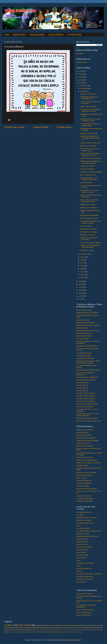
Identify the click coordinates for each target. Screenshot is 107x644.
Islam (58, 630)
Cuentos (97, 625)
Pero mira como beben (84, 435)
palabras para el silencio (14, 630)
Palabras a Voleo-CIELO (88, 94)
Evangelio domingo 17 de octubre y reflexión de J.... (89, 179)
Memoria (100, 628)
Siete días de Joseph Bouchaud (87, 404)
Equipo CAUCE (81, 62)
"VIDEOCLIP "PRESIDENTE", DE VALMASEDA (90, 246)
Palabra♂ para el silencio (11, 632)
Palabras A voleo (96, 630)
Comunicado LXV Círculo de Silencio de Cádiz (90, 191)
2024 (81, 74)
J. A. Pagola (65, 630)
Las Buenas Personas (84, 333)
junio (82, 263)
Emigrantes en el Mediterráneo (87, 460)
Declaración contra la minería (86, 473)
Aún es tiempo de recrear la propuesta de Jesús (89, 201)
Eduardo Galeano (82, 465)
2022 (81, 80)
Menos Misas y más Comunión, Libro (89, 421)
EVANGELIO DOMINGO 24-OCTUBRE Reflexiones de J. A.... (91, 138)
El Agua (79, 571)
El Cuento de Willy (75, 35)
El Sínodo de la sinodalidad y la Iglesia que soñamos (91, 110)
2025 (81, 71)
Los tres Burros (81, 558)
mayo (83, 266)
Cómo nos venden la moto (85, 610)
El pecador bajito (82, 550)
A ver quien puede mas (84, 568)
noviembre (84, 88)
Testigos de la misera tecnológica (87, 440)
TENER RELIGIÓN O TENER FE (87, 313)
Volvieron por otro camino (85, 579)
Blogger (79, 640)
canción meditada (68, 625)
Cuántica (80, 628)
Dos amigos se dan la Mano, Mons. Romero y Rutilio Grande (88, 362)
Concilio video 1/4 (82, 391)
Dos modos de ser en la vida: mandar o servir (90, 150)
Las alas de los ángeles (84, 547)
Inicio (7, 35)
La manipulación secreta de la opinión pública (90, 125)
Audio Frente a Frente (48, 630)
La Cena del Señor (83, 339)
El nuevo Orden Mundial (84, 457)
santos (26, 630)
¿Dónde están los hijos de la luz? (87, 536)
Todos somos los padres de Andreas (89, 463)
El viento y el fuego (83, 534)
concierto (39, 632)
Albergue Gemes (35, 630)
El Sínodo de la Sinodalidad (89, 215)
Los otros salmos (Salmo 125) (90, 143)
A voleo (8, 625)
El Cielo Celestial (82, 539)
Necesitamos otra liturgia (88, 232)
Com (73, 628)
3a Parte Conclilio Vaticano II (86, 396)
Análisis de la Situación (84, 481)
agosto (83, 257)
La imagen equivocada (84, 353)
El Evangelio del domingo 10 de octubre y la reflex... (91, 222)
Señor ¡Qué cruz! (82, 544)
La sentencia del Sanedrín (85, 358)
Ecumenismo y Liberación (85, 407)
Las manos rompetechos (85, 576)
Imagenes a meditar (52, 625)
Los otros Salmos (86, 183)
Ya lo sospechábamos (84, 483)
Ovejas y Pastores (82, 542)
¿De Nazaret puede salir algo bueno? (89, 531)
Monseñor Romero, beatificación (87, 377)
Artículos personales (37, 35)
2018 (81, 287)
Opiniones (52, 628)
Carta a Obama (81, 478)
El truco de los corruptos (84, 446)
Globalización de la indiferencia (87, 346)
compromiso (80, 625)
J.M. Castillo (74, 630)
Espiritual (8, 628)
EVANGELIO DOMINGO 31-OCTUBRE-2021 (90, 98)
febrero (83, 275)
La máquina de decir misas (85, 523)
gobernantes (61, 632)
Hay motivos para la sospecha (86, 489)
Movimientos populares (84, 475)
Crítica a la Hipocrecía (84, 615)
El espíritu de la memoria (85, 430)
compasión (31, 632)
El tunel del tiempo (83, 555)
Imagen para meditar (87, 166)
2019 (81, 284)
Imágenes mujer (90, 628)
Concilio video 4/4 (82, 383)
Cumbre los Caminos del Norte (90, 158)
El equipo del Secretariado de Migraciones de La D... (90, 154)
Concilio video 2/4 (82, 388)
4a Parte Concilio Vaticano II (86, 393)
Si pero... (79, 566)
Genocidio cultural (82, 432)
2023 (81, 77)
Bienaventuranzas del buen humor (88, 331)
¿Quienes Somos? (19, 35)
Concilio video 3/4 (82, 385)
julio (82, 260)
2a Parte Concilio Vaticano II (86, 398)
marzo (83, 272)
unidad (79, 632)
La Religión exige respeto (85, 499)
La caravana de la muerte (85, 563)
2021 (81, 83)
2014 (81, 299)
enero (83, 278)
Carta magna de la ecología (86, 323)
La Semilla (80, 515)
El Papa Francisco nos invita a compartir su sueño (90, 120)
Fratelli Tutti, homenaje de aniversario (89, 239)
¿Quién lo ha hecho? (83, 443)
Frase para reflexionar (87, 169)
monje (68, 632)
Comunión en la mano (84, 356)
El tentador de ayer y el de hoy (87, 518)
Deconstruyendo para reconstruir (87, 418)
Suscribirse (80, 53)
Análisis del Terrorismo (84, 496)
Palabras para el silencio (88, 146)
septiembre (84, 254)
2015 (81, 296)
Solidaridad (23, 632)
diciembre (84, 86)
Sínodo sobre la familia (84, 310)
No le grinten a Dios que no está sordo (89, 574)
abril (82, 269)
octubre (83, 91)
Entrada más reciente (15, 127)
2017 (81, 290)
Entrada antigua (64, 127)
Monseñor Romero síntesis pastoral (88, 370)
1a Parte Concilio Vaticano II (86, 401)
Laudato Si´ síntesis (83, 320)
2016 (81, 293)
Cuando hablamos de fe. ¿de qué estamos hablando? (88, 415)
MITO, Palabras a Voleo (88, 175)
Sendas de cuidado (83, 486)
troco (73, 632)
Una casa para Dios (83, 528)
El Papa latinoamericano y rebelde (88, 325)
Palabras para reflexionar (89, 208)
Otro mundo (25, 625)
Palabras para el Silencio (88, 106)
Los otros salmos (86, 226)
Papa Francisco (64, 628)
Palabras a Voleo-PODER (89, 133)
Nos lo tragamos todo (83, 612)
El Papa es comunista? (88, 235)
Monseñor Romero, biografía (86, 380)
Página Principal (41, 127)
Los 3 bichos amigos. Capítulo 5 (91, 243)
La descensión (81, 552)
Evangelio (17, 628)
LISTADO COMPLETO (84, 512)
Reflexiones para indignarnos (86, 438)
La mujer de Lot (82, 582)
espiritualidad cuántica (49, 632)
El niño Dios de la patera (85, 501)
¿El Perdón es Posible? (84, 336)
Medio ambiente (41, 628)
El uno (78, 526)
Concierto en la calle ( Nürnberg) (91, 172)
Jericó (78, 560)
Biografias (39, 625)
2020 (81, 281)
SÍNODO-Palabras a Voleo (89, 218)
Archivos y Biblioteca (56, 35)
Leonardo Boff (28, 628)
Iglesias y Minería (82, 328)
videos (90, 625)
